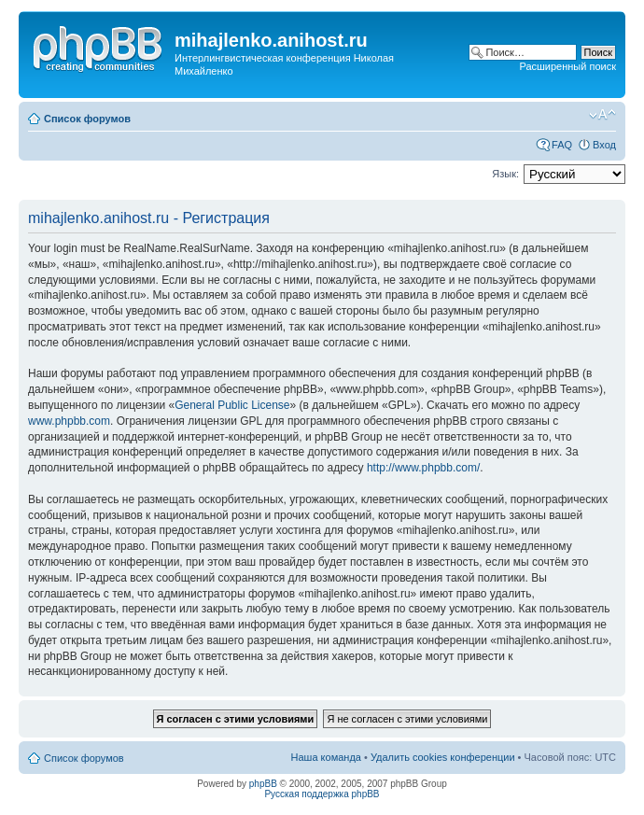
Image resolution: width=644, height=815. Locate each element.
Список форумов (87, 119)
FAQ (562, 145)
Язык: (505, 174)
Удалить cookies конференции (443, 757)
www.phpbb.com (69, 421)
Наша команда (326, 757)
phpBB (263, 784)
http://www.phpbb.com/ (423, 468)
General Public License (232, 405)
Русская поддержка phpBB (322, 794)
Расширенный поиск (567, 66)
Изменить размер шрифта (602, 115)
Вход (604, 145)
